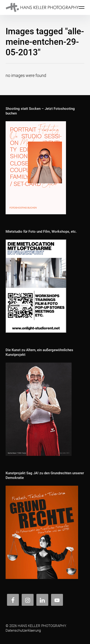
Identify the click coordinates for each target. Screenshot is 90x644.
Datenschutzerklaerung (23, 630)
